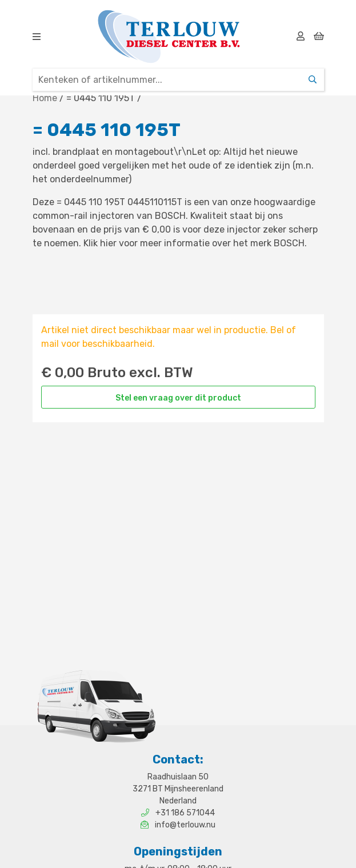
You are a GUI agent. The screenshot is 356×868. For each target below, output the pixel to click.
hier (108, 243)
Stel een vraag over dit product (178, 398)
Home (45, 98)
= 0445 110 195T (101, 98)
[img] (37, 37)
